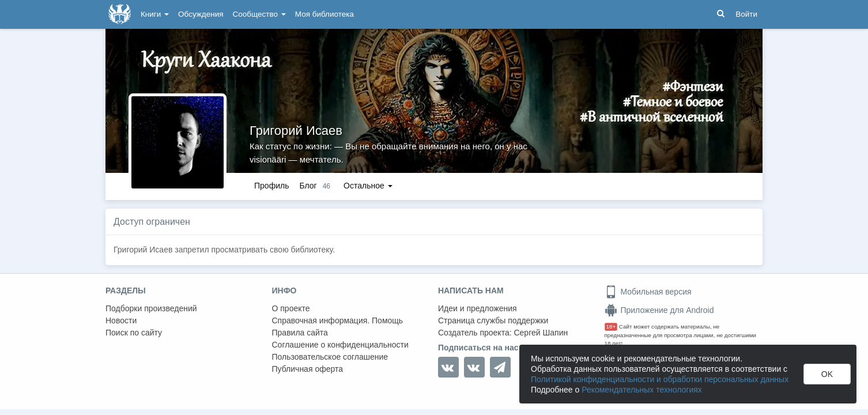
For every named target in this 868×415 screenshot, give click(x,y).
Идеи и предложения (478, 308)
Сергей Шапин (541, 333)
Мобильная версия (648, 292)
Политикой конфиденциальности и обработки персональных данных (660, 379)
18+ (611, 327)
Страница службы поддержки (493, 320)
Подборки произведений (151, 308)
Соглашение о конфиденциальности (340, 345)
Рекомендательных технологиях (642, 390)
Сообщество (259, 14)
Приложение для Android (659, 310)
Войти (746, 14)
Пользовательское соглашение (330, 357)
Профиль (271, 186)
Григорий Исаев (296, 131)
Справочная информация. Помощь (338, 320)
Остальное (368, 186)
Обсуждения (201, 14)
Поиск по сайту (134, 333)
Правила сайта (300, 333)
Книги (155, 14)
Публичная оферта (308, 369)
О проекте (291, 308)
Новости (121, 320)
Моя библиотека (324, 14)
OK (827, 374)
